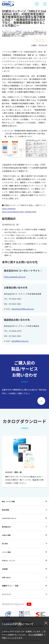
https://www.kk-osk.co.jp (15, 277)
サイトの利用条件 (36, 635)
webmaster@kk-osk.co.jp (23, 309)
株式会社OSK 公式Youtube (13, 604)
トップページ (7, 31)
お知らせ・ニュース (22, 31)
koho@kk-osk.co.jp (20, 341)
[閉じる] (46, 623)
